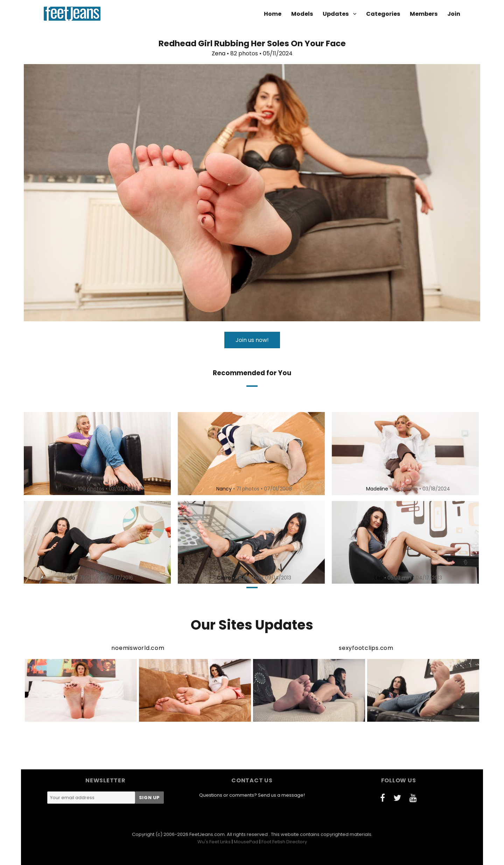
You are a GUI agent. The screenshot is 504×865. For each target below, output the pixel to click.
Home (273, 14)
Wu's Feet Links (214, 842)
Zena (219, 53)
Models (302, 14)
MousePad (246, 842)
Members (424, 14)
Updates (336, 14)
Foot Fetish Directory (284, 842)
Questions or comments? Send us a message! (252, 795)
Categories (383, 14)
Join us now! (252, 340)
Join (454, 14)
